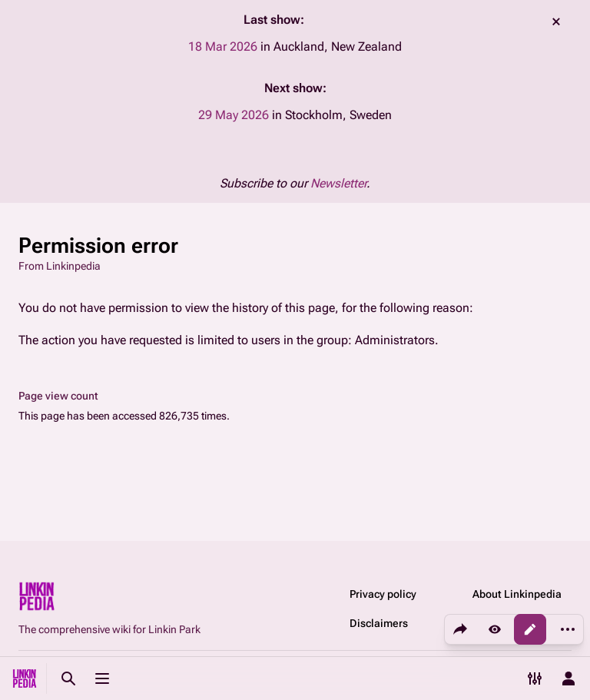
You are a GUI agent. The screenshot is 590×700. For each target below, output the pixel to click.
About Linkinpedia (517, 594)
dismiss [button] (556, 22)
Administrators (395, 340)
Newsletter (338, 183)
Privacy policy (383, 594)
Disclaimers (379, 623)
